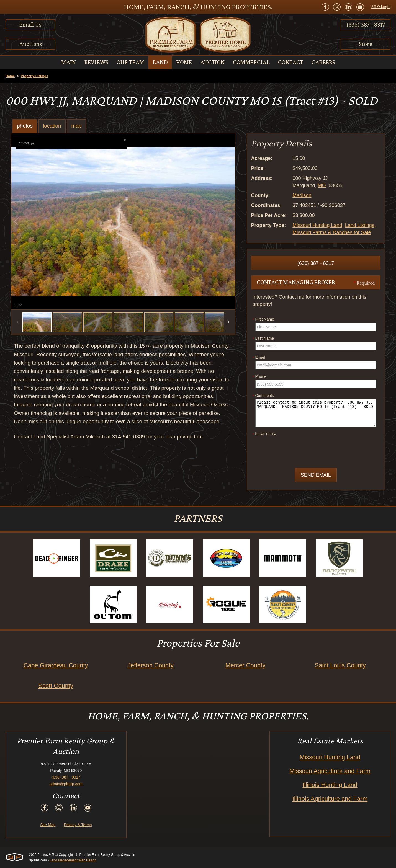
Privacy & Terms (78, 825)
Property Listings (34, 76)
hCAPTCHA (264, 434)
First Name (263, 319)
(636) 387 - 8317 (366, 24)
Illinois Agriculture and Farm (330, 799)
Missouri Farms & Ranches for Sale (332, 232)
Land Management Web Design (73, 860)
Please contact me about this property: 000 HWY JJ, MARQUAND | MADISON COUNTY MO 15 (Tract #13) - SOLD (316, 413)
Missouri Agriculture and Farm (330, 771)
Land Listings (360, 225)
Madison (302, 195)
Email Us (30, 24)
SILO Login (381, 7)
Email (259, 358)
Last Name (263, 339)
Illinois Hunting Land (330, 785)
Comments (263, 396)
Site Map (48, 825)
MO (322, 185)
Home (10, 76)
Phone (259, 377)
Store (366, 44)
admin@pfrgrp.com (66, 784)
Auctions (31, 44)
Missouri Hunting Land (317, 225)
